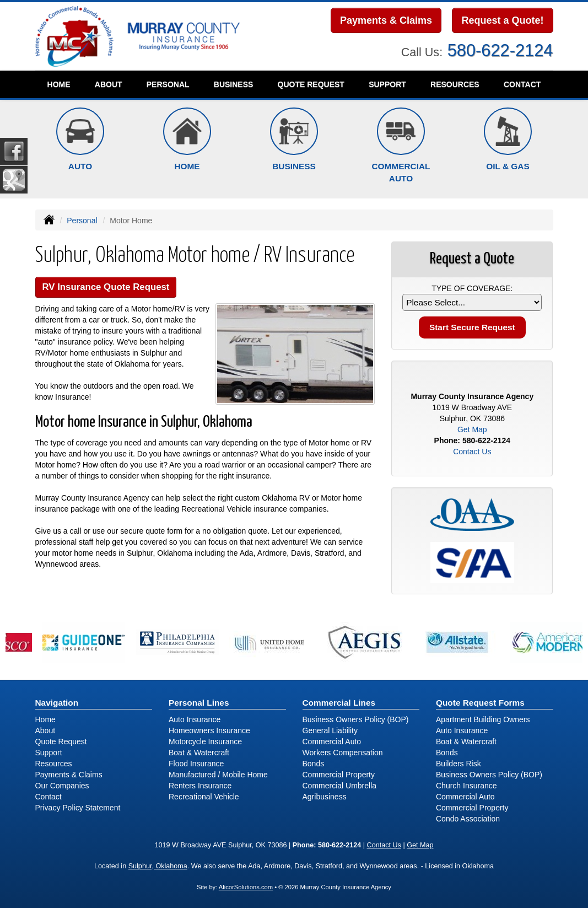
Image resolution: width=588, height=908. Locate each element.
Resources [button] (455, 84)
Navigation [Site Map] (57, 703)
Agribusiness (325, 797)
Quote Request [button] (311, 84)
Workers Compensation (343, 753)
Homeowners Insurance (209, 730)
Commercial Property (339, 775)
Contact (522, 84)
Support (49, 753)
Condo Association (468, 819)
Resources (54, 764)
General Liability (330, 730)
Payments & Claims (386, 20)
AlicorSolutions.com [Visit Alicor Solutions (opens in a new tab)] (246, 887)
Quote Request (61, 742)
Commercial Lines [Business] (339, 703)
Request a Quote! (502, 20)
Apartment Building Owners (483, 719)
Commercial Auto (332, 742)
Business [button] (234, 84)
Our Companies (62, 786)
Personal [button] (168, 84)
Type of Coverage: (472, 288)
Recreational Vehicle (204, 797)
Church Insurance (466, 786)
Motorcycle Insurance (205, 742)
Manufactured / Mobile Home (218, 775)
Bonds (314, 764)
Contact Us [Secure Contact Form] (472, 452)
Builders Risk (458, 764)
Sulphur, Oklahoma (158, 866)
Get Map (472, 429)
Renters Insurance (200, 786)
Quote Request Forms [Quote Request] (480, 703)
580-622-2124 (500, 50)
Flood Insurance (196, 764)
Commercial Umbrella (340, 786)
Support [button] (387, 84)
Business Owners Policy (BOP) (356, 719)
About (109, 84)
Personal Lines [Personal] (199, 703)
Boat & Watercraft (199, 753)
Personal (82, 221)
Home (59, 84)
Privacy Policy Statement (78, 808)
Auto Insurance (195, 719)
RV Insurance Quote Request (106, 287)
